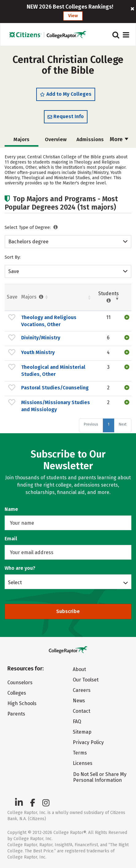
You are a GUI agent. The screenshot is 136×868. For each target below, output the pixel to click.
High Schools (22, 703)
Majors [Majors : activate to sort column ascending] (33, 297)
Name (11, 509)
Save (14, 271)
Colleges (17, 693)
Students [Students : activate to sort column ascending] (109, 297)
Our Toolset (86, 680)
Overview (56, 139)
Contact (82, 711)
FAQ (77, 721)
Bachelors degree (28, 242)
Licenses (83, 763)
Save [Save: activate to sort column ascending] (12, 297)
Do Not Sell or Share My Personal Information (100, 777)
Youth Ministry (38, 352)
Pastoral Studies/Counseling (55, 388)
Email (11, 539)
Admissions (90, 139)
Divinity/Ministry (41, 338)
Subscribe (68, 611)
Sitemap (82, 732)
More (119, 139)
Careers (82, 690)
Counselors (20, 683)
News (79, 701)
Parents (16, 714)
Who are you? (20, 568)
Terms (80, 753)
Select (15, 582)
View (73, 16)
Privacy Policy (88, 742)
